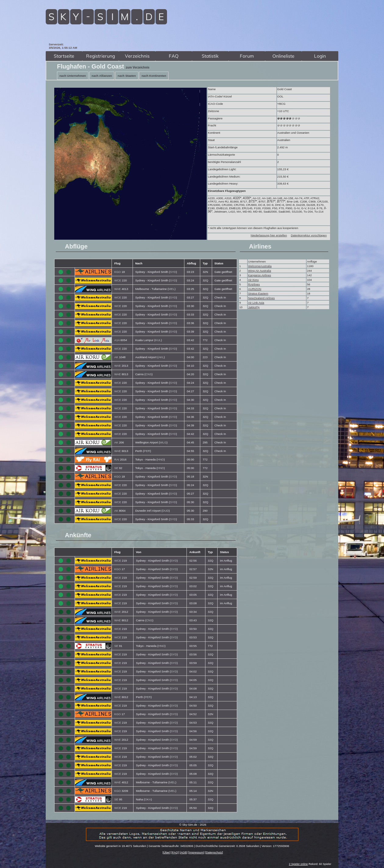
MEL (172, 289)
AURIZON (255, 289)
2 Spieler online (298, 864)
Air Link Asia (256, 303)
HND (161, 459)
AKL (161, 357)
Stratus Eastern (258, 293)
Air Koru (253, 280)
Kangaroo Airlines (260, 275)
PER (147, 451)
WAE (118, 289)
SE (116, 468)
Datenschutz (214, 852)
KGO (117, 272)
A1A (117, 340)
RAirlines (254, 284)
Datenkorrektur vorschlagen (309, 235)
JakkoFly (254, 307)
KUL (158, 340)
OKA (148, 799)
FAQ (175, 852)
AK (116, 357)
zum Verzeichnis (138, 67)
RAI (117, 459)
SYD (173, 272)
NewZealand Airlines (261, 298)
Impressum (196, 852)
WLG (163, 442)
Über (167, 852)
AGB (183, 852)
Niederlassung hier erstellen (269, 235)
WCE (118, 280)
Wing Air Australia (260, 271)
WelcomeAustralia (260, 266)
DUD (166, 511)
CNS (148, 374)
